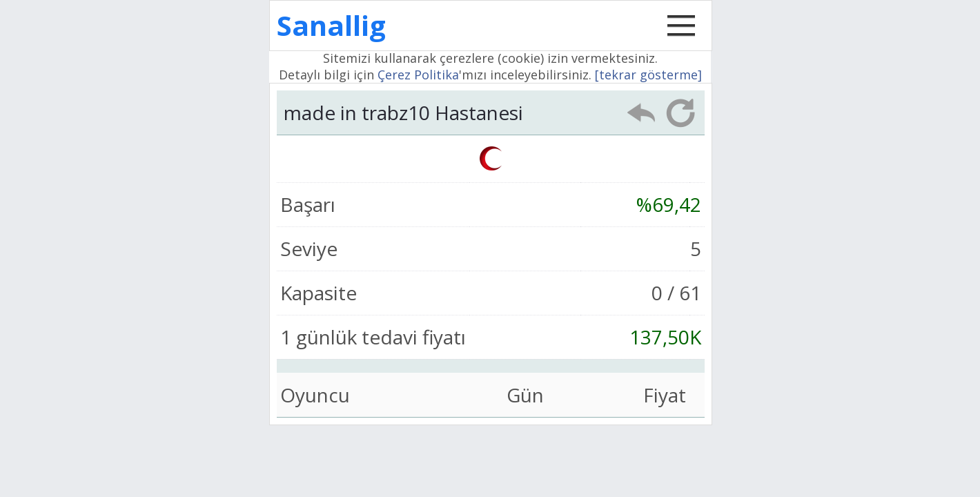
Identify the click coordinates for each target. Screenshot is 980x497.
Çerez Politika (418, 75)
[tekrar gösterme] (648, 75)
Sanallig (331, 25)
